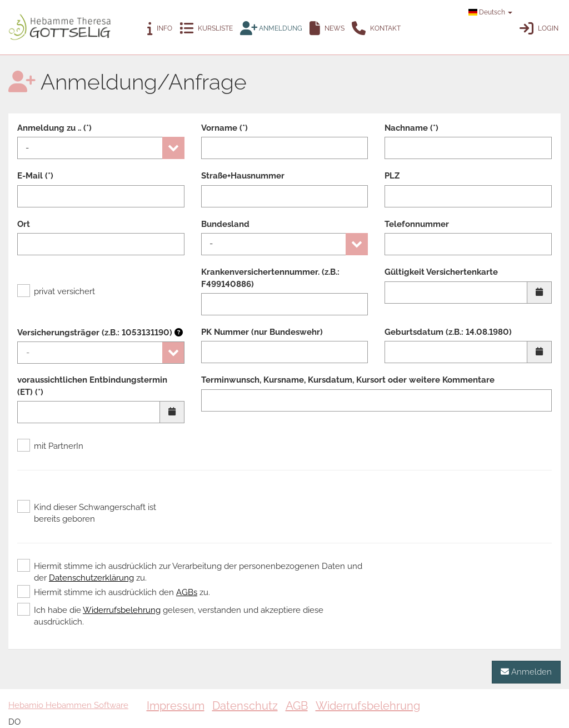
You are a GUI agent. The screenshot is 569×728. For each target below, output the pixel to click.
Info (160, 29)
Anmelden (526, 672)
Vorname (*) (224, 128)
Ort (24, 224)
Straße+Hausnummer (243, 176)
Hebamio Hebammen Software (68, 705)
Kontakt (376, 29)
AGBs (187, 592)
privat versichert (56, 291)
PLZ (392, 176)
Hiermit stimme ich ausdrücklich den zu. (114, 592)
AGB (297, 706)
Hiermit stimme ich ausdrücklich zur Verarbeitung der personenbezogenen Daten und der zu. (190, 572)
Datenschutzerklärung (91, 578)
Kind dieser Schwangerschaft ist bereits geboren (87, 513)
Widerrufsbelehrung (122, 610)
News (327, 29)
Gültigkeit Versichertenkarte (441, 272)
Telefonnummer (417, 224)
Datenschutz (245, 706)
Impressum (176, 706)
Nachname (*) (411, 128)
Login (539, 29)
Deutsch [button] (490, 12)
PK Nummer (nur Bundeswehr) (262, 332)
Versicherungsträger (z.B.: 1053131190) (100, 333)
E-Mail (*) (35, 176)
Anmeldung (271, 29)
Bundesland (225, 224)
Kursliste (206, 29)
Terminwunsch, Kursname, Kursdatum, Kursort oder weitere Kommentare (348, 380)
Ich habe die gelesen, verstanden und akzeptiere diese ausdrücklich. (170, 616)
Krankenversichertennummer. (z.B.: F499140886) (270, 278)
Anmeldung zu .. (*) (54, 128)
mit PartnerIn (50, 446)
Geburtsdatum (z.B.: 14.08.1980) (448, 332)
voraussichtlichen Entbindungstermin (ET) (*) (92, 386)
